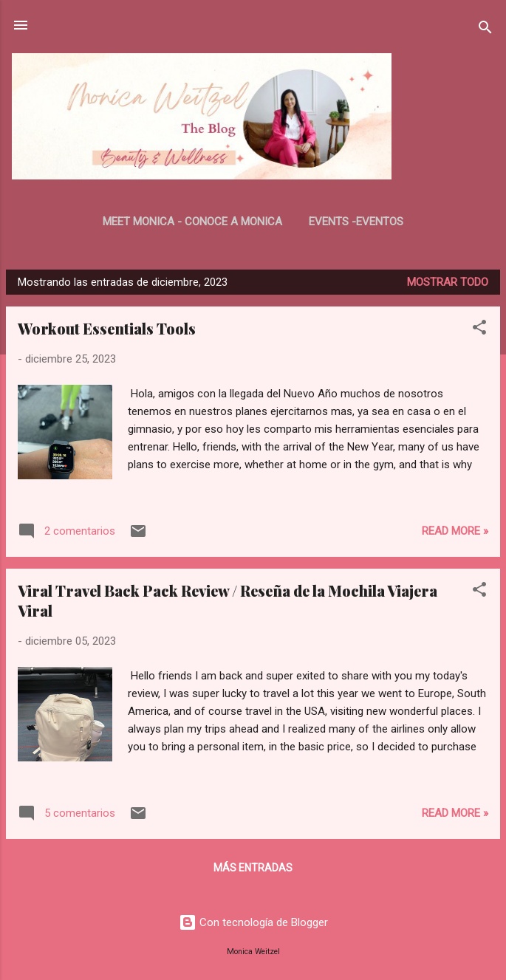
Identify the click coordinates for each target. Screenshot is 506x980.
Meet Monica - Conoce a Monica (192, 222)
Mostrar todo (448, 282)
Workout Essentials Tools (107, 328)
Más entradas (253, 868)
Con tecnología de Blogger (253, 922)
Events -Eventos (356, 222)
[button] (479, 330)
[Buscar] (485, 30)
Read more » (455, 531)
